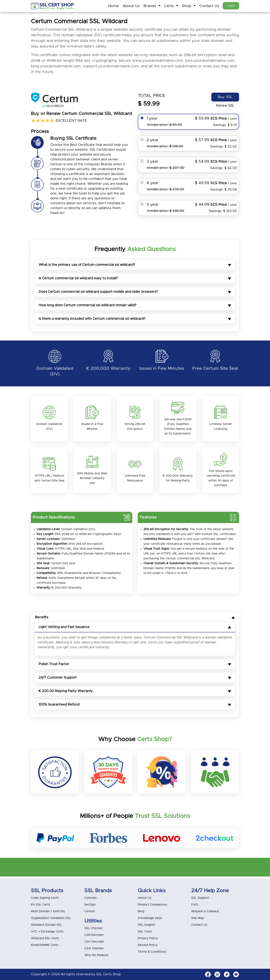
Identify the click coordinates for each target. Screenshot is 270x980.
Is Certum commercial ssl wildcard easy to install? (135, 279)
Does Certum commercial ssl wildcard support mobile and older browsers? (135, 292)
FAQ (195, 905)
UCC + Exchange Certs (47, 932)
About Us (130, 6)
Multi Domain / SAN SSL (48, 911)
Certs (168, 6)
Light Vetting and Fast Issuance (135, 629)
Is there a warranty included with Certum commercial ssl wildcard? (135, 319)
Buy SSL (225, 97)
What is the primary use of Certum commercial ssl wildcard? (135, 265)
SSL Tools (145, 932)
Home (112, 6)
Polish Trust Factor (135, 666)
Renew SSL (225, 106)
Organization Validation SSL (51, 918)
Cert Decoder (94, 942)
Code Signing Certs (45, 898)
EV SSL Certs (40, 905)
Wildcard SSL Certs (45, 938)
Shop (186, 6)
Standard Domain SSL (46, 925)
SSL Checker (94, 928)
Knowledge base (150, 918)
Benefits (135, 619)
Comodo (90, 898)
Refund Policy (148, 945)
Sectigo (90, 905)
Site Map (198, 918)
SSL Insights (146, 925)
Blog (141, 911)
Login (230, 6)
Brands (149, 6)
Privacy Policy (148, 938)
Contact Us (208, 6)
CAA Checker (94, 948)
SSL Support (200, 898)
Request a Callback (205, 911)
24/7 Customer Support (135, 680)
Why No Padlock (96, 955)
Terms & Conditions (152, 952)
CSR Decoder (94, 935)
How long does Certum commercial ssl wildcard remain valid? (135, 306)
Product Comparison (152, 905)
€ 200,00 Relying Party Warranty (135, 693)
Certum (90, 911)
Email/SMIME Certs (45, 945)
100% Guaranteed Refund (135, 707)
